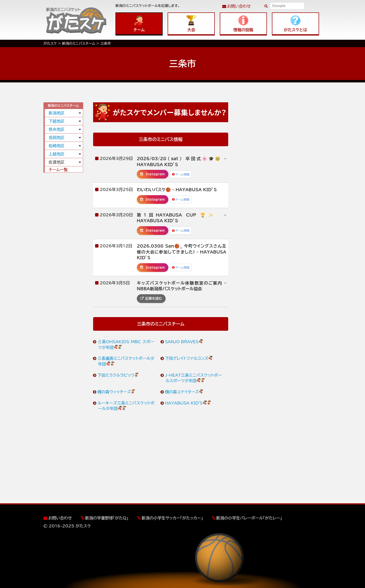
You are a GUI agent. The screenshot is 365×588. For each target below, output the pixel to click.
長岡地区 (57, 138)
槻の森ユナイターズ (184, 392)
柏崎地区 (57, 146)
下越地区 (57, 121)
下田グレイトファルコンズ (189, 358)
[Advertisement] (63, 252)
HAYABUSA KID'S (188, 403)
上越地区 (57, 154)
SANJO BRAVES (184, 342)
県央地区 (57, 129)
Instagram (153, 174)
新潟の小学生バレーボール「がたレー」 (249, 518)
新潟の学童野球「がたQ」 (107, 518)
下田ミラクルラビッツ (118, 375)
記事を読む (151, 298)
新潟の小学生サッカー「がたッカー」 (172, 518)
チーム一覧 (58, 170)
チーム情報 (181, 174)
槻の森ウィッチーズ (117, 392)
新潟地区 (57, 113)
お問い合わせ (239, 6)
